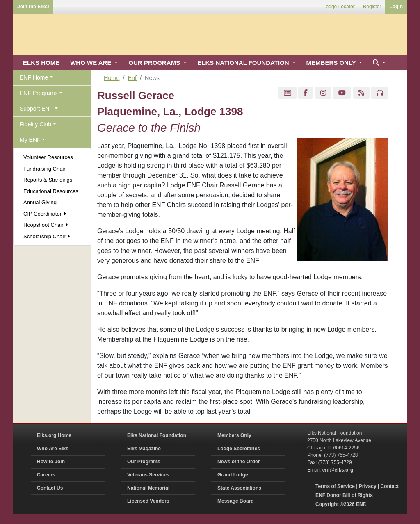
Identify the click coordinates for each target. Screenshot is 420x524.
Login (396, 7)
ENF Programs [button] (39, 93)
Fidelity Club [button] (35, 124)
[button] (378, 63)
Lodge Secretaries (239, 449)
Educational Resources (51, 191)
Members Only (234, 435)
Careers (46, 475)
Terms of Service (335, 486)
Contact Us (50, 488)
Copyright (327, 504)
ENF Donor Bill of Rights (344, 495)
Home (112, 78)
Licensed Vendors (148, 501)
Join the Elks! (33, 7)
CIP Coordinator (45, 214)
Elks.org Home (54, 435)
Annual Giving (40, 202)
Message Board (236, 501)
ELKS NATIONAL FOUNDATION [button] (244, 63)
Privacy (368, 486)
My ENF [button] (30, 140)
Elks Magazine (144, 449)
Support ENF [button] (36, 109)
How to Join (51, 462)
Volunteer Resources (48, 157)
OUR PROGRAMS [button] (155, 63)
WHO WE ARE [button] (91, 63)
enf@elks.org (338, 470)
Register (372, 7)
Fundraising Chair (45, 169)
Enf (132, 78)
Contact (390, 486)
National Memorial (148, 488)
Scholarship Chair (47, 236)
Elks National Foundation (157, 435)
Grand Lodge (233, 475)
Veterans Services (148, 475)
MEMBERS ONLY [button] (332, 63)
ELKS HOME (41, 63)
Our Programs (144, 462)
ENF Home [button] (34, 77)
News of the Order (239, 462)
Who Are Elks (53, 449)
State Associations (239, 488)
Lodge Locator (339, 7)
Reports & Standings (48, 180)
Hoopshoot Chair (46, 225)
